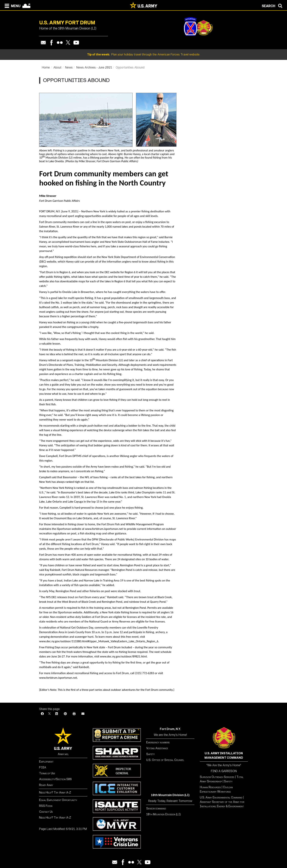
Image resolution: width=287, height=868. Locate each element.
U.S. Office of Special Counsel (165, 760)
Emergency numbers (158, 742)
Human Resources (210, 787)
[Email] (83, 714)
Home (46, 67)
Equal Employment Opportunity (58, 800)
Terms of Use (47, 773)
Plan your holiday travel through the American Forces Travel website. (144, 54)
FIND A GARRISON (224, 771)
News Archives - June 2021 (94, 67)
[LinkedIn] (57, 714)
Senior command (156, 808)
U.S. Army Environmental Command (221, 797)
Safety (150, 754)
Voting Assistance (157, 748)
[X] (49, 714)
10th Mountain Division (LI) (163, 814)
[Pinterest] (65, 714)
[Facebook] (42, 714)
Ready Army (46, 785)
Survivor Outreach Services (217, 777)
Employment (46, 762)
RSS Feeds (46, 806)
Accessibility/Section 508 (55, 779)
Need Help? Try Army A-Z (55, 792)
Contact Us (46, 812)
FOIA (43, 767)
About (57, 67)
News (69, 67)
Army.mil (63, 754)
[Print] (74, 714)
